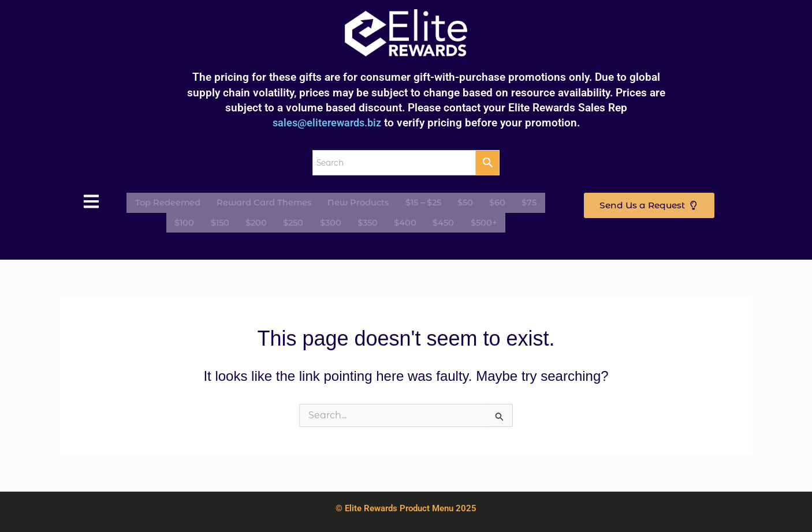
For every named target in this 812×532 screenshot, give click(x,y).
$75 (530, 204)
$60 (502, 204)
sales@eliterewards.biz (327, 125)
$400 (401, 221)
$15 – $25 (432, 204)
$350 (365, 221)
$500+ (474, 221)
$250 (296, 221)
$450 (436, 221)
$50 (472, 204)
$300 (331, 221)
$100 (195, 221)
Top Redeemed (169, 204)
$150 (228, 221)
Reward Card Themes (269, 204)
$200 (261, 221)
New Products (367, 204)
